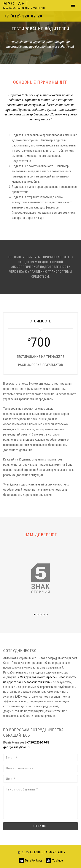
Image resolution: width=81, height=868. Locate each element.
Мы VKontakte (30, 861)
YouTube (54, 861)
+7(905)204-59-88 (38, 742)
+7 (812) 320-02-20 (23, 16)
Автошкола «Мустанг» (47, 852)
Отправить (40, 826)
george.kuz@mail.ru (17, 747)
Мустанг (24, 5)
